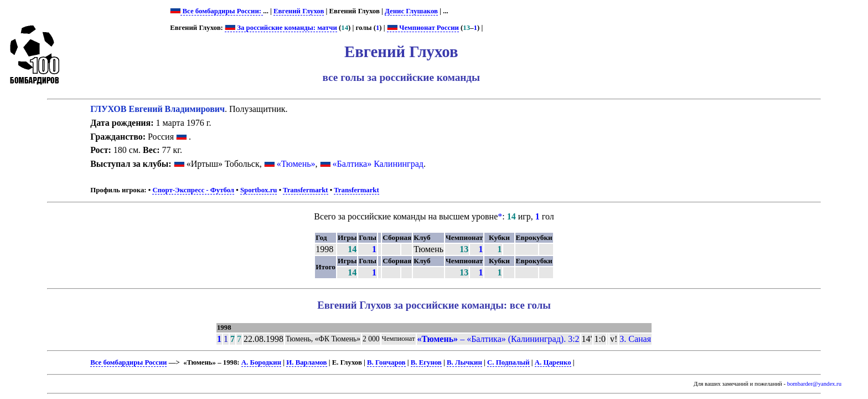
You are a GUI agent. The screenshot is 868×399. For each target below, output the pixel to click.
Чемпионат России (423, 28)
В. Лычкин (464, 362)
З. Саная (635, 339)
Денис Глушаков (411, 11)
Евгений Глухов (299, 11)
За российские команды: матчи (281, 28)
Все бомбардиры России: (222, 11)
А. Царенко (553, 362)
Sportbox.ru (259, 190)
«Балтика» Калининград (378, 164)
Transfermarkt (306, 190)
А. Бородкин (261, 362)
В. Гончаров (386, 362)
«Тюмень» (296, 164)
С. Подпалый (508, 362)
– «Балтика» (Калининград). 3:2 (498, 339)
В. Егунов (426, 362)
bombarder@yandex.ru (814, 384)
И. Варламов (306, 362)
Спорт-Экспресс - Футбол (193, 190)
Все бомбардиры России (128, 362)
